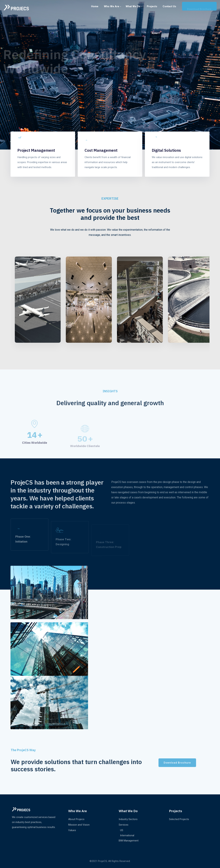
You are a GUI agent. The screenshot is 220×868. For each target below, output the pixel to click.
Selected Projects (179, 819)
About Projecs (76, 819)
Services (124, 825)
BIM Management (129, 841)
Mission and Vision (79, 825)
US (122, 830)
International (127, 835)
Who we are (112, 6)
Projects (152, 6)
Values (72, 830)
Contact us (169, 6)
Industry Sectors (128, 819)
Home (95, 6)
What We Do (133, 6)
